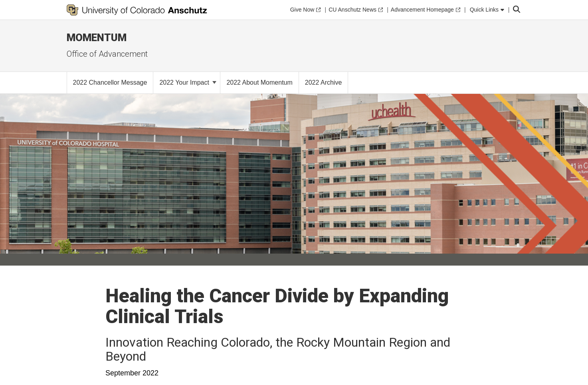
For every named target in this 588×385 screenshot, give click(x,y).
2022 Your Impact (188, 82)
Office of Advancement (107, 54)
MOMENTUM (97, 38)
